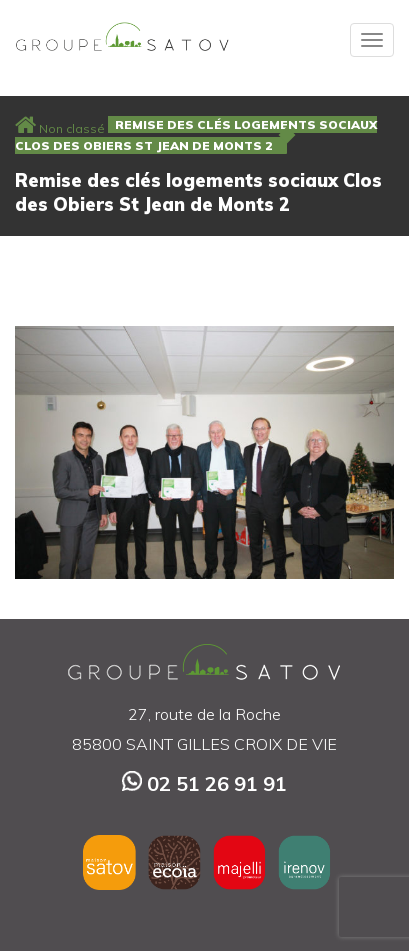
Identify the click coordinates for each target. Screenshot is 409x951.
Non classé (72, 128)
